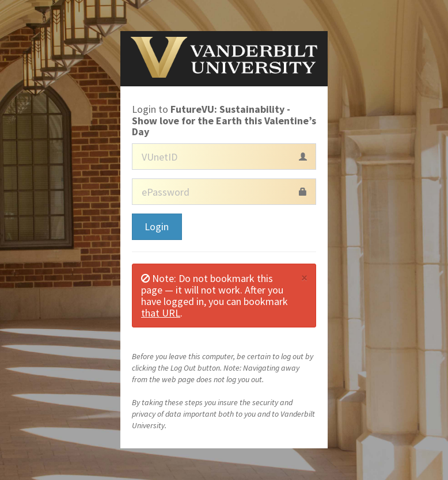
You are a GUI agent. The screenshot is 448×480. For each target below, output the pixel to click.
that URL (161, 313)
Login (157, 226)
